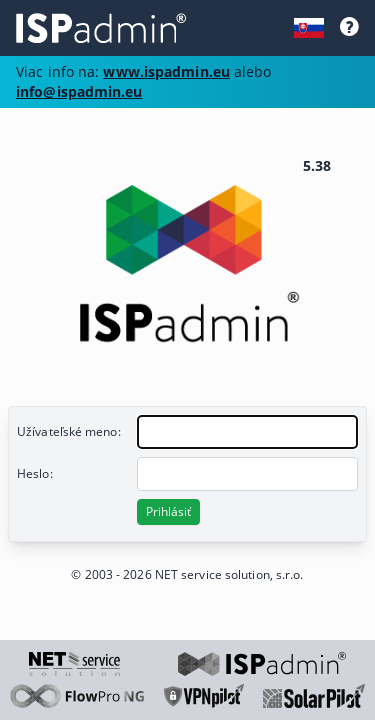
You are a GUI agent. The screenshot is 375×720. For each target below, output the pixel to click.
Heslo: (35, 473)
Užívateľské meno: (69, 431)
